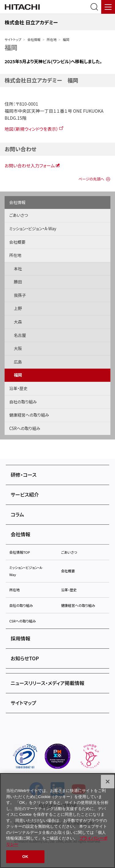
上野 (18, 308)
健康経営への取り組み (29, 415)
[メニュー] (108, 7)
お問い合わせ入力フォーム (30, 165)
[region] (57, 821)
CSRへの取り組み (25, 428)
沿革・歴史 (18, 388)
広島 (18, 362)
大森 (18, 322)
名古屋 (20, 335)
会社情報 (34, 40)
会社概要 (17, 242)
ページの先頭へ (91, 179)
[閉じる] (108, 782)
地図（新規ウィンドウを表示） (31, 129)
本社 (18, 269)
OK (25, 857)
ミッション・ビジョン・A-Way (33, 229)
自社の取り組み (23, 402)
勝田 (18, 282)
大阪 (18, 348)
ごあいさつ (19, 215)
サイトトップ (13, 40)
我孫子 (20, 295)
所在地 (52, 40)
